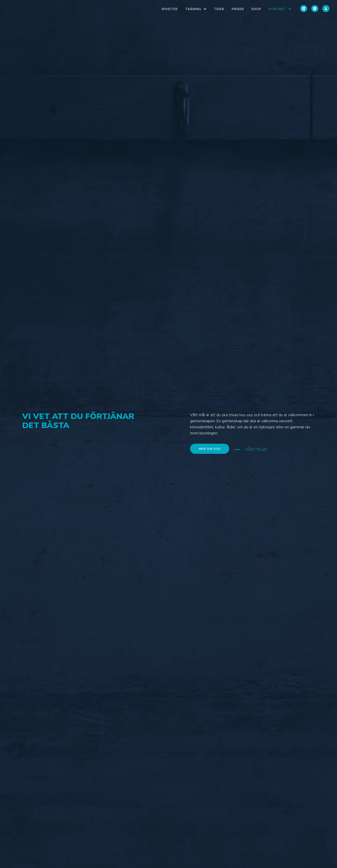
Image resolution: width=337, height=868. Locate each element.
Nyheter (170, 9)
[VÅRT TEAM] (251, 450)
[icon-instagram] (304, 9)
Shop (256, 9)
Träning (193, 9)
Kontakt (277, 9)
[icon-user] (326, 9)
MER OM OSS (210, 449)
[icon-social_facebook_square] (315, 9)
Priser (238, 9)
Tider (219, 9)
